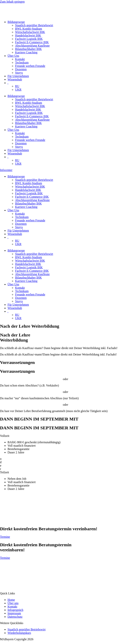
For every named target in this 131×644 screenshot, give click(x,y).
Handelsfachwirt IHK (28, 35)
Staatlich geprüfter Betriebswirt (34, 25)
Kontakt (20, 59)
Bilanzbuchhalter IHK (28, 49)
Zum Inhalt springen (12, 2)
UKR (18, 90)
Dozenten (21, 69)
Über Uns (13, 56)
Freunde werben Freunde (30, 66)
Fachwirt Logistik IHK (29, 39)
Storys (19, 73)
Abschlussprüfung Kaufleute (32, 46)
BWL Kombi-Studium (29, 29)
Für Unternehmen (18, 76)
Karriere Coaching (26, 52)
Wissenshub (15, 79)
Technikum (22, 63)
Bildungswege (16, 22)
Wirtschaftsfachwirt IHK (30, 32)
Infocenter (6, 170)
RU (17, 86)
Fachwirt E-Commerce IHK (32, 42)
